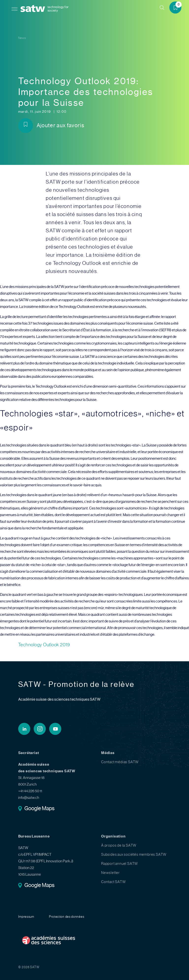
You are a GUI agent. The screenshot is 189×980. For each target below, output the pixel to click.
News (22, 38)
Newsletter (110, 873)
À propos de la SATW (119, 845)
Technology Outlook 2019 (44, 645)
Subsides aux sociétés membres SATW (134, 854)
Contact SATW (113, 882)
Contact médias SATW (120, 762)
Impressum (26, 917)
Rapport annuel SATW (119, 864)
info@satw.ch (29, 798)
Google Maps (39, 809)
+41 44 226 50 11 (30, 791)
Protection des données (67, 917)
